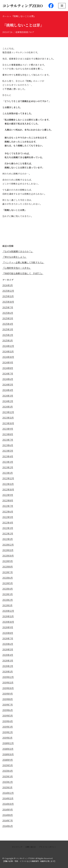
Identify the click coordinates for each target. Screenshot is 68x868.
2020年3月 (8, 661)
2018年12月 (8, 743)
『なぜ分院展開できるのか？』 (18, 251)
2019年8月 (8, 699)
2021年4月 (8, 589)
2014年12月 (8, 793)
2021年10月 (8, 556)
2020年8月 (8, 633)
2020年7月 (8, 638)
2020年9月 (8, 627)
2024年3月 (8, 396)
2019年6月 (8, 710)
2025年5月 (8, 318)
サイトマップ (17, 847)
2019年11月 (8, 682)
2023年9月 (8, 429)
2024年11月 (8, 351)
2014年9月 (8, 810)
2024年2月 (8, 401)
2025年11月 (8, 296)
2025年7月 (8, 307)
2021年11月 (8, 550)
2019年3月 (8, 727)
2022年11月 (8, 484)
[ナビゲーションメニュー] (62, 6)
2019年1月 (7, 738)
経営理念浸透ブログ (25, 32)
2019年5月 (8, 716)
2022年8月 (8, 500)
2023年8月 (8, 434)
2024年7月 (8, 374)
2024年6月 (8, 379)
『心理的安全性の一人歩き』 (17, 268)
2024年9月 (8, 362)
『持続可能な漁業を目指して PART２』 (23, 273)
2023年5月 (8, 451)
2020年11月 (8, 616)
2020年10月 (8, 622)
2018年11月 (8, 749)
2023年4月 (8, 456)
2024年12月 (8, 346)
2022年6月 (8, 512)
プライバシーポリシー (48, 847)
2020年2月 (8, 666)
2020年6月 (8, 644)
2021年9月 (8, 561)
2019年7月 (8, 705)
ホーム (6, 16)
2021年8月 (8, 567)
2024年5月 (8, 385)
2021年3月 (8, 594)
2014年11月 (8, 798)
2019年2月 (8, 732)
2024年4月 (8, 390)
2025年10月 (8, 302)
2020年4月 (8, 655)
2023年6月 (8, 445)
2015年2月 (8, 782)
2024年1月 (8, 407)
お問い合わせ (31, 847)
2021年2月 (8, 600)
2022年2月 (8, 534)
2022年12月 (8, 478)
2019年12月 (8, 677)
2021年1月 (7, 605)
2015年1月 (7, 787)
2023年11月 (8, 418)
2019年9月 (8, 694)
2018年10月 (8, 754)
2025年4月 (8, 324)
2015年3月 (8, 776)
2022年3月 (8, 528)
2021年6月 (8, 578)
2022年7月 (8, 506)
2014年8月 (8, 815)
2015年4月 (8, 771)
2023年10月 (8, 423)
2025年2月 (8, 335)
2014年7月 (8, 820)
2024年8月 (8, 368)
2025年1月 (8, 340)
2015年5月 (8, 765)
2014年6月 (8, 826)
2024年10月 (8, 357)
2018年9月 (8, 760)
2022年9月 (8, 495)
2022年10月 (8, 489)
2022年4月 (8, 523)
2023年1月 (8, 473)
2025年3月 (8, 329)
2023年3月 (8, 462)
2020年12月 (8, 611)
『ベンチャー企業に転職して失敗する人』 (23, 262)
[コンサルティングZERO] (23, 6)
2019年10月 (8, 688)
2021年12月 (8, 545)
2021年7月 (8, 572)
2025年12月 (8, 291)
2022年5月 (8, 517)
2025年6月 (8, 313)
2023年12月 (8, 412)
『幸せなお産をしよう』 (14, 257)
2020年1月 (8, 672)
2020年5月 (8, 649)
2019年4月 (8, 721)
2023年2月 (8, 467)
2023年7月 (8, 440)
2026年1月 (8, 285)
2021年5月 (8, 583)
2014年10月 (8, 804)
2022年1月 (8, 539)
